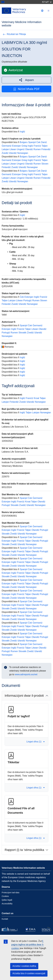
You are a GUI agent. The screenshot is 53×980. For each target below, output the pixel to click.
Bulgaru (24, 142)
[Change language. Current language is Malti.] (42, 11)
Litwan (13, 149)
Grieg (24, 146)
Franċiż (37, 146)
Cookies (5, 896)
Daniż (44, 142)
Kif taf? (47, 2)
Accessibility (7, 904)
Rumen (37, 149)
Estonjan (17, 146)
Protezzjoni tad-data (11, 893)
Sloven (45, 164)
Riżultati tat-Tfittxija (14, 34)
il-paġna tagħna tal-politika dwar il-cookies (28, 945)
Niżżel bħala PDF (26, 89)
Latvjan (5, 149)
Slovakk (22, 333)
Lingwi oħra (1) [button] (36, 742)
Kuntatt (5, 919)
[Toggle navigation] (48, 11)
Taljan (45, 146)
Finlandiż (46, 149)
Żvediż (5, 153)
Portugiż (27, 300)
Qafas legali (7, 900)
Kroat (36, 398)
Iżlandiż (13, 153)
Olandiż (29, 149)
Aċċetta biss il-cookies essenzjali (29, 973)
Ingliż (22, 132)
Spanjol (32, 142)
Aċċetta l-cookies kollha (24, 966)
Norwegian (23, 153)
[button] (26, 80)
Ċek (38, 142)
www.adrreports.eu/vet (26, 674)
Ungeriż (21, 149)
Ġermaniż (7, 146)
